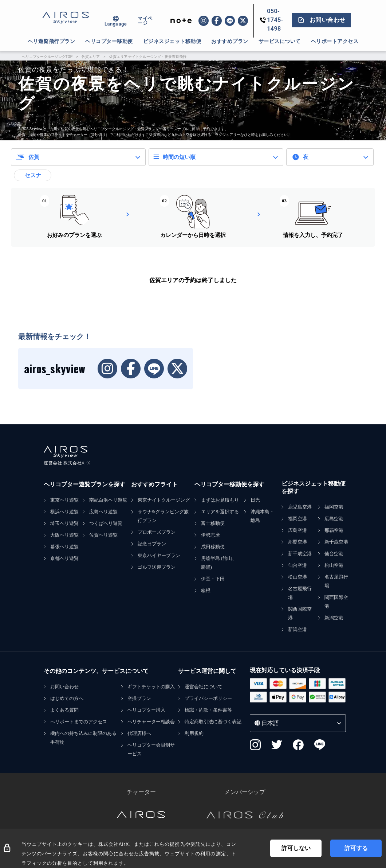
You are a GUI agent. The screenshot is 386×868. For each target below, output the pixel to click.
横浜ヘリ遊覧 (64, 512)
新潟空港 (298, 629)
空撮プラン (139, 698)
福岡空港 (298, 519)
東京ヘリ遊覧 (64, 500)
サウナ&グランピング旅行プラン (163, 516)
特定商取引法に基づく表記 (213, 722)
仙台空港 (298, 565)
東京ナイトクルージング (164, 500)
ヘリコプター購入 (146, 710)
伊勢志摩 (210, 535)
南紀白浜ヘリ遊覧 (108, 500)
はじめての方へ (67, 698)
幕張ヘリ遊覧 (64, 547)
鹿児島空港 (300, 507)
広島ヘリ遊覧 (103, 512)
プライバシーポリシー (208, 698)
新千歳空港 (300, 554)
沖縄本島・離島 (262, 516)
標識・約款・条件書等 (208, 710)
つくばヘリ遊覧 (106, 523)
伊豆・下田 (213, 579)
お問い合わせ (64, 687)
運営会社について (204, 687)
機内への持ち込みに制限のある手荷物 (83, 738)
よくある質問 (64, 710)
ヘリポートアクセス (335, 41)
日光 (255, 500)
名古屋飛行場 (300, 593)
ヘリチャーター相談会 (151, 722)
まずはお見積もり (220, 500)
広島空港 (298, 530)
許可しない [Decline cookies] (296, 848)
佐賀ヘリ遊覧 (103, 535)
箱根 (206, 590)
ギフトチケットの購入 (151, 687)
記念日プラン (152, 544)
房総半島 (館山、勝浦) (219, 563)
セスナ (33, 175)
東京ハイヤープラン (159, 555)
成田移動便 (213, 547)
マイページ (145, 21)
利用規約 (194, 733)
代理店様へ (139, 733)
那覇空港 (298, 542)
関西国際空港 (300, 613)
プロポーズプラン (157, 532)
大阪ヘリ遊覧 (64, 535)
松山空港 (298, 577)
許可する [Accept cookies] (356, 848)
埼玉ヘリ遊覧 (64, 523)
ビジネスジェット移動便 (172, 41)
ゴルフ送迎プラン (157, 567)
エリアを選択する (220, 512)
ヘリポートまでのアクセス (79, 722)
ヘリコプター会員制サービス (151, 749)
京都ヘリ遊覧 (64, 558)
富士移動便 (213, 523)
